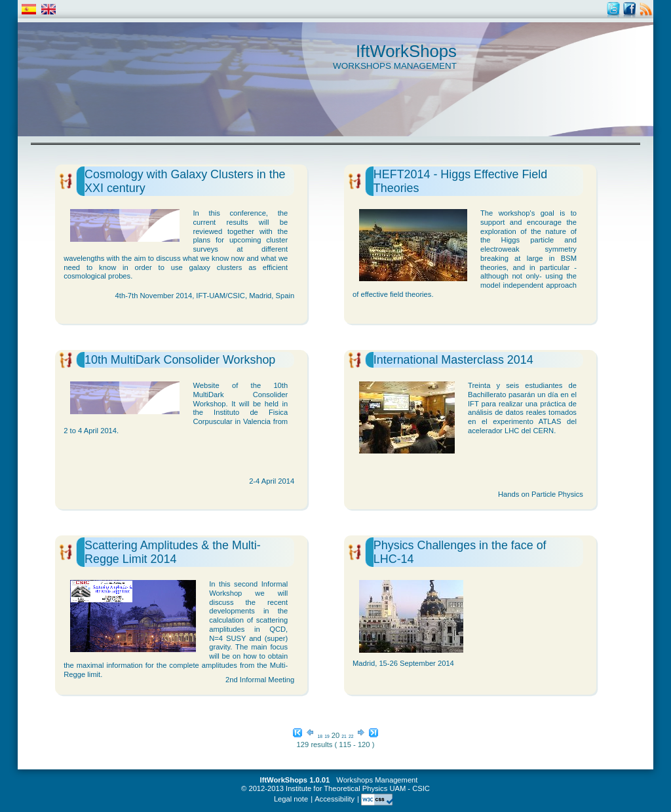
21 (344, 736)
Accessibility (335, 799)
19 (327, 736)
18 (320, 736)
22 (351, 736)
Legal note (291, 799)
